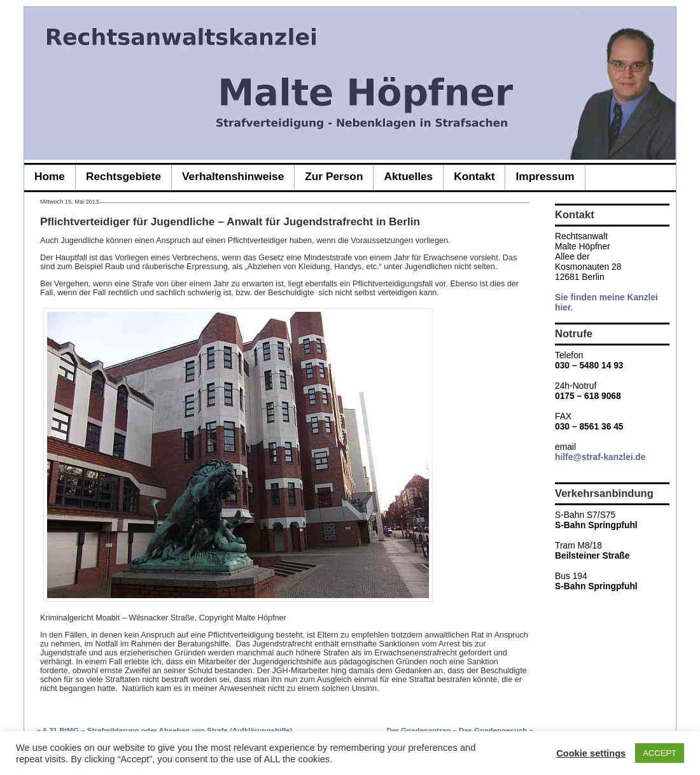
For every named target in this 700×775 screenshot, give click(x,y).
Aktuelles (408, 176)
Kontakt (474, 176)
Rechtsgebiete (123, 176)
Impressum (545, 176)
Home (50, 176)
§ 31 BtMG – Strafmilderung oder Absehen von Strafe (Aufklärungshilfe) (168, 730)
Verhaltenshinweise (233, 176)
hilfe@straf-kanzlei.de (600, 457)
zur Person (334, 176)
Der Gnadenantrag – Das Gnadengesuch (457, 730)
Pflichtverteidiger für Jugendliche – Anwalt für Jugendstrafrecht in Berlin (230, 221)
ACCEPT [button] (660, 753)
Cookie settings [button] (591, 753)
